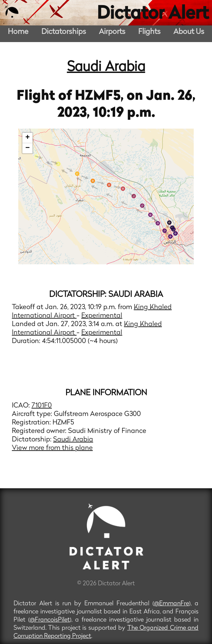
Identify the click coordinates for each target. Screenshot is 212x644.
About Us (189, 32)
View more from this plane (52, 448)
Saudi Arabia (106, 68)
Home (18, 32)
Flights (149, 32)
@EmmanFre (172, 604)
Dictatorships (64, 32)
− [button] (28, 148)
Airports (112, 32)
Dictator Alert (153, 14)
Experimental (102, 316)
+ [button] (28, 138)
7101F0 (42, 406)
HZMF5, (101, 96)
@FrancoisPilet (50, 620)
